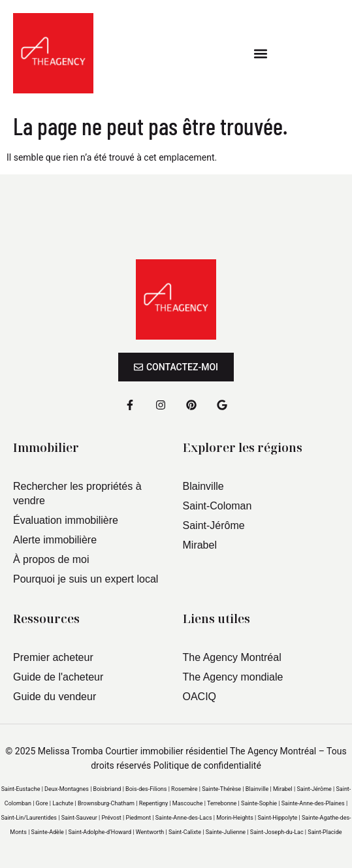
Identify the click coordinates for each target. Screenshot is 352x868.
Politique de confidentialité (207, 765)
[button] (261, 53)
